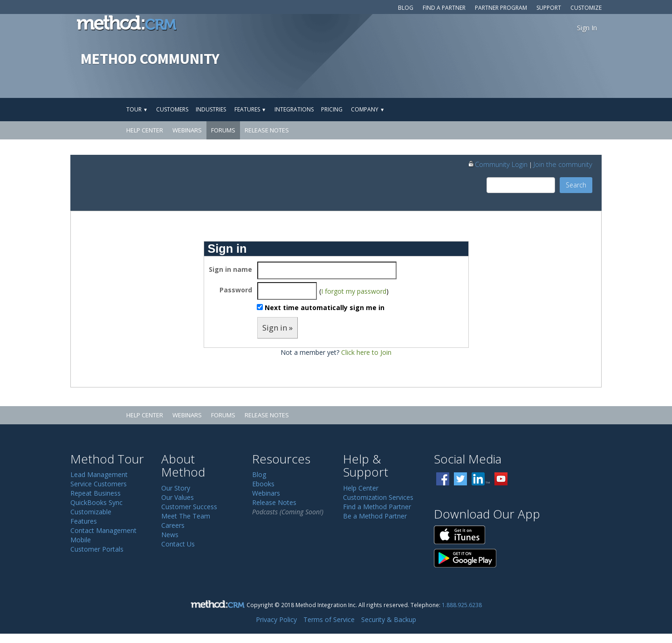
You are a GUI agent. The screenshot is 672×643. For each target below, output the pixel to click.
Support (549, 8)
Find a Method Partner (377, 507)
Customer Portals (97, 549)
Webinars (187, 130)
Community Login (497, 164)
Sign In (587, 28)
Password (236, 290)
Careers (173, 525)
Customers (172, 109)
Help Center (145, 130)
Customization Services (378, 497)
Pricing (332, 109)
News (170, 535)
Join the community (563, 164)
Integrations (294, 109)
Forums (223, 130)
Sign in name (230, 269)
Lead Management (99, 474)
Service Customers (99, 484)
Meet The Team (186, 516)
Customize (586, 8)
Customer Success (189, 507)
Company (368, 109)
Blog (406, 8)
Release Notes (267, 130)
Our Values (178, 497)
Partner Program (501, 8)
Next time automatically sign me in (325, 308)
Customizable (91, 512)
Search (576, 185)
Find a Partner (444, 8)
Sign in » (278, 328)
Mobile (81, 540)
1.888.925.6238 (462, 605)
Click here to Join (366, 352)
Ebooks (263, 484)
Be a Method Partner (375, 516)
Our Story (176, 488)
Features (250, 109)
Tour (137, 109)
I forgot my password (354, 291)
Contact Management (103, 530)
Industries (211, 109)
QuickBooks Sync (96, 502)
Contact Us (178, 544)
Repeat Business (96, 493)
